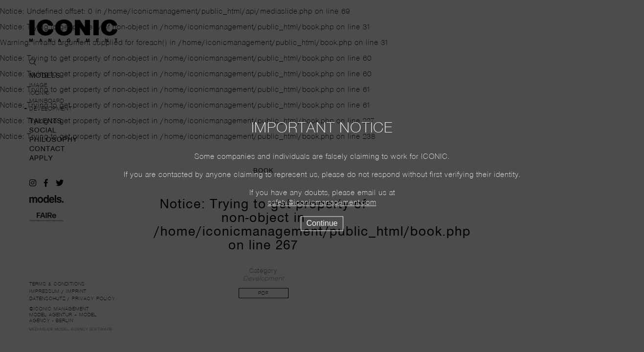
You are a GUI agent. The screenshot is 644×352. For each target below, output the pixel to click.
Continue (322, 224)
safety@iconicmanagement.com (322, 203)
